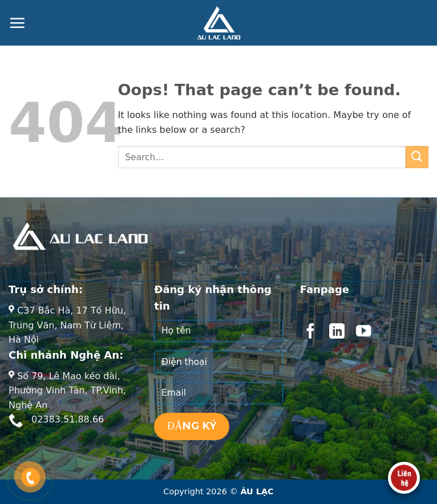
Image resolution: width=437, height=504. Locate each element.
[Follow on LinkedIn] (337, 332)
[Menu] (17, 23)
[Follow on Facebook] (310, 332)
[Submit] (417, 157)
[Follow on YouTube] (363, 332)
